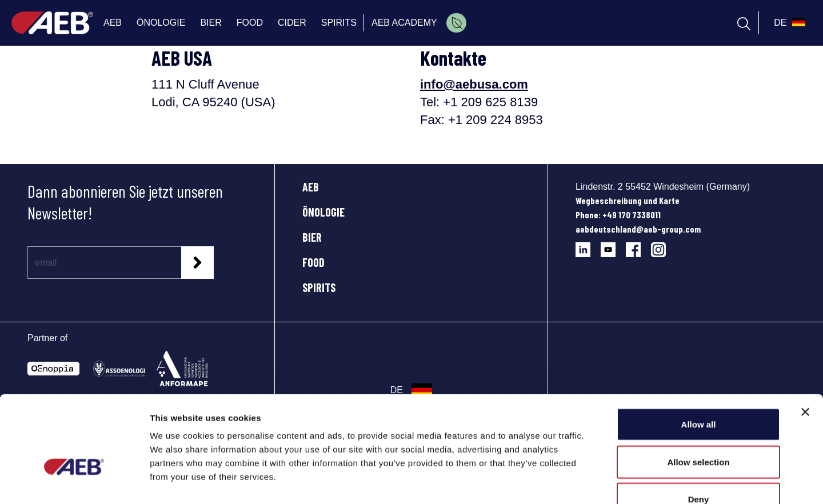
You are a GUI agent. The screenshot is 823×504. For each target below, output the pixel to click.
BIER (312, 237)
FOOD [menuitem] (250, 23)
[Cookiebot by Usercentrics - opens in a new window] (74, 482)
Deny (699, 429)
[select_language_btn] (788, 23)
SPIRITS (319, 287)
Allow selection (698, 392)
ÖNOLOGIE (323, 212)
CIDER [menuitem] (292, 23)
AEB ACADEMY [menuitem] (404, 23)
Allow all (699, 354)
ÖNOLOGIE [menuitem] (161, 23)
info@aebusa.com (474, 84)
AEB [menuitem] (113, 23)
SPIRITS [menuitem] (339, 23)
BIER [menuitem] (211, 23)
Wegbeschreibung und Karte (628, 200)
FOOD (313, 262)
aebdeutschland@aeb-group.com (638, 229)
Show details (600, 481)
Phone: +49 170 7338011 (618, 215)
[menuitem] (456, 23)
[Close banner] (805, 342)
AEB (311, 187)
